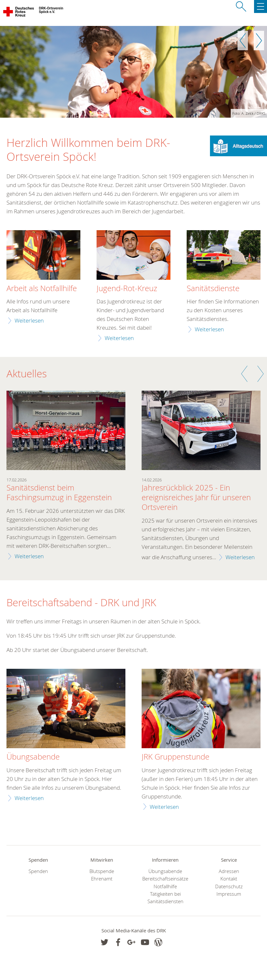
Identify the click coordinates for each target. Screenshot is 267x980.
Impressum (229, 894)
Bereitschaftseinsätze (165, 879)
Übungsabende (165, 871)
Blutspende (102, 871)
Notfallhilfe (165, 886)
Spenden (38, 871)
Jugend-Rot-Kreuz (127, 289)
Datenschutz (229, 886)
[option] (133, 72)
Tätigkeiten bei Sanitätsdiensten (165, 898)
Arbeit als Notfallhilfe (42, 289)
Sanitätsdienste (213, 289)
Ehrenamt (102, 879)
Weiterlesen (29, 320)
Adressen (229, 871)
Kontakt (229, 879)
